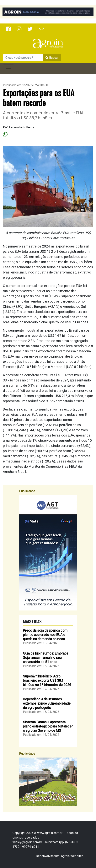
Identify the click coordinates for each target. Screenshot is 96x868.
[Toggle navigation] (8, 68)
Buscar (52, 58)
